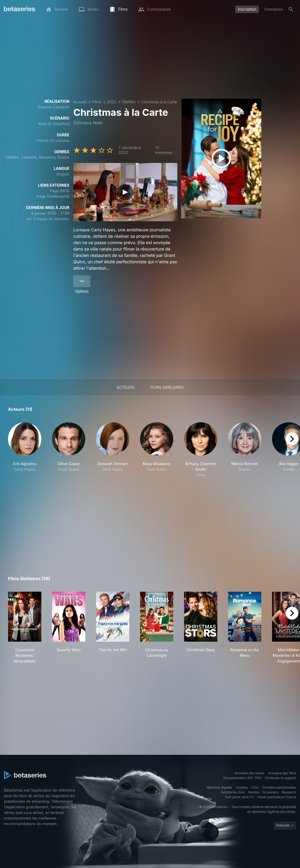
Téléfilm (129, 102)
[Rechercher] (291, 9)
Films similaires (167, 387)
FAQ (258, 778)
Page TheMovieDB (53, 196)
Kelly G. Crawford (54, 124)
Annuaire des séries (249, 773)
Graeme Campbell (53, 107)
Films (97, 102)
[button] (25, 450)
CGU (255, 787)
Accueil (80, 102)
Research (289, 792)
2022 (111, 102)
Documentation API (238, 778)
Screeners (271, 792)
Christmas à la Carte (159, 102)
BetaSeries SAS (233, 792)
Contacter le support (280, 778)
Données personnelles (279, 787)
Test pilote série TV (239, 797)
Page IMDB (60, 191)
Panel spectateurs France (277, 797)
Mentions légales (219, 787)
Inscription (247, 9)
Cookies (242, 787)
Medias (254, 792)
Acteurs (125, 387)
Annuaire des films (282, 773)
